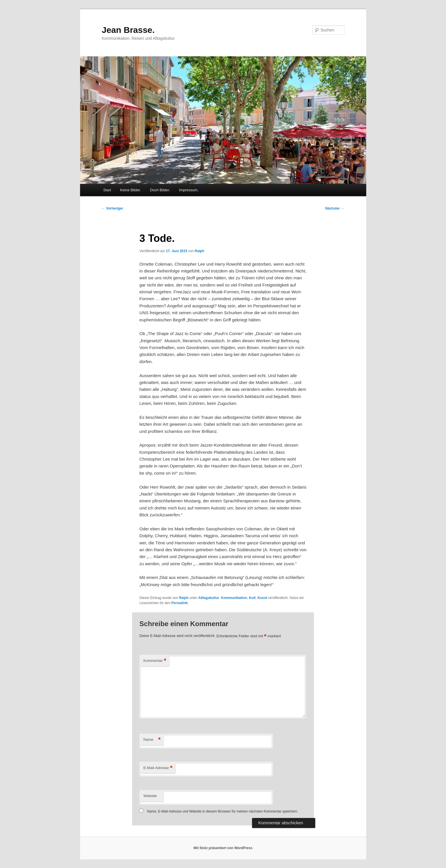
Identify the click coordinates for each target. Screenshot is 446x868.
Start (107, 190)
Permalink (180, 603)
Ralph (200, 251)
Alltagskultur (209, 598)
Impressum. (189, 190)
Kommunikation (234, 598)
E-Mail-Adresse (158, 768)
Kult (252, 598)
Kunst (262, 598)
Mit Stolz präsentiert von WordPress (223, 848)
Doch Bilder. (160, 190)
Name (152, 740)
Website (150, 796)
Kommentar (155, 661)
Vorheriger (113, 208)
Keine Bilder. (131, 190)
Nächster (335, 208)
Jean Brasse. (128, 30)
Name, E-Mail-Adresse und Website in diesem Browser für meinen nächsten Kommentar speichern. (223, 811)
